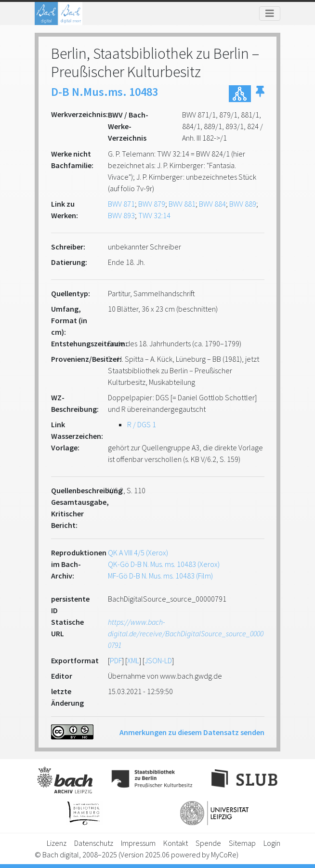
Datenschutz (94, 843)
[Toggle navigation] (270, 13)
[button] (260, 94)
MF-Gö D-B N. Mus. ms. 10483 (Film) (160, 576)
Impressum (138, 843)
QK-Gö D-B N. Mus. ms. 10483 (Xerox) (164, 564)
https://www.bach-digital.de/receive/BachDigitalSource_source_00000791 (186, 633)
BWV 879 (152, 204)
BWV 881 (182, 204)
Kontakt (176, 843)
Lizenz (57, 843)
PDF (116, 660)
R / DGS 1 (142, 424)
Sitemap (242, 843)
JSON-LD (158, 660)
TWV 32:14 (154, 215)
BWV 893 (121, 215)
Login (272, 843)
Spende (208, 843)
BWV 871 (121, 204)
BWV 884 (212, 204)
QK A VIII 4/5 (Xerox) (138, 552)
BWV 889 (243, 204)
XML (133, 660)
